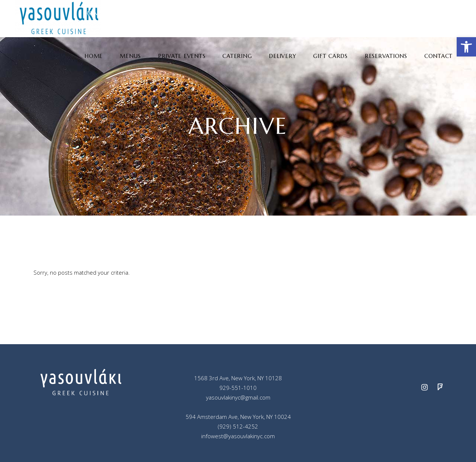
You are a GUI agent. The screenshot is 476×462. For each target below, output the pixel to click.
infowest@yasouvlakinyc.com (238, 436)
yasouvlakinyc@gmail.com (238, 397)
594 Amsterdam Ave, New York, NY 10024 (238, 417)
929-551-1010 (238, 388)
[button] (466, 47)
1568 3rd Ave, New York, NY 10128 (238, 378)
